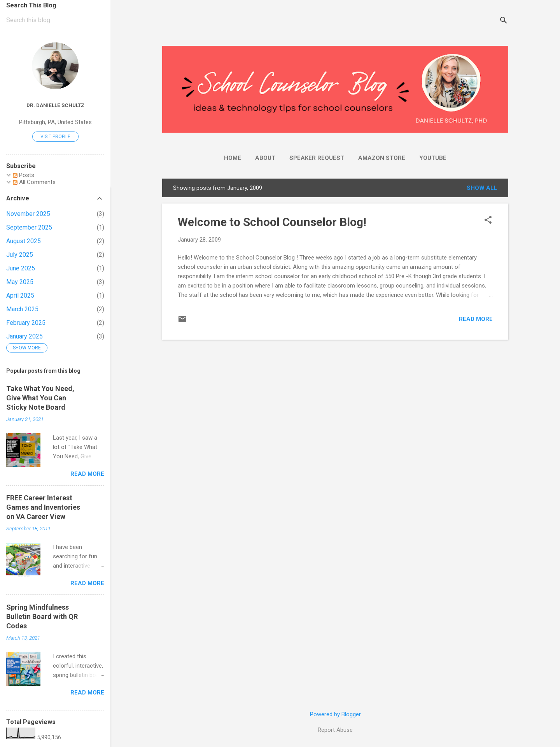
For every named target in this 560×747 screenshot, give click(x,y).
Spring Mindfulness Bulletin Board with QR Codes (42, 616)
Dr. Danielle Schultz (55, 105)
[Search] (504, 21)
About (265, 158)
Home (233, 158)
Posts (24, 175)
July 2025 (20, 255)
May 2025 (20, 282)
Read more (476, 319)
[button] (488, 221)
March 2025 (22, 309)
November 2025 (28, 214)
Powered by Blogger (335, 714)
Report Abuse (335, 730)
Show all (482, 188)
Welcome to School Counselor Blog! (272, 222)
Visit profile (55, 137)
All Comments (34, 182)
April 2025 (20, 295)
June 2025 (21, 268)
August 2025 (24, 241)
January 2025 (24, 336)
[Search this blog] (55, 20)
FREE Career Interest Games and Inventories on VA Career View (43, 507)
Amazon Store (382, 158)
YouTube (433, 158)
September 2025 (29, 227)
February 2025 (26, 323)
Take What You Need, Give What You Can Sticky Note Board (40, 398)
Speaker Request (317, 158)
